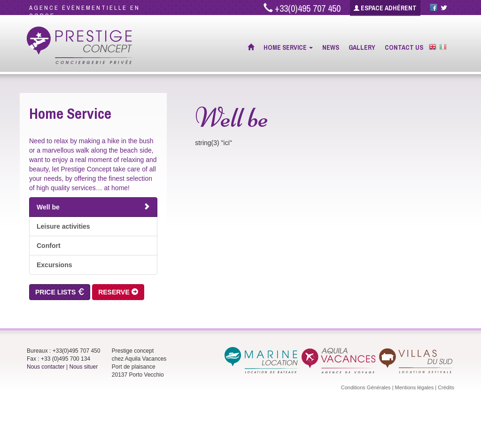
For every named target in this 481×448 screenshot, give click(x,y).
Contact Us (404, 47)
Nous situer (84, 367)
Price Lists (60, 292)
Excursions (54, 265)
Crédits (446, 387)
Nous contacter (46, 367)
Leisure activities (63, 226)
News (331, 47)
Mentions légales (415, 387)
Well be (93, 207)
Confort (49, 246)
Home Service (288, 47)
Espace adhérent (385, 8)
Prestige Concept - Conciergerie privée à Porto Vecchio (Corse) (80, 46)
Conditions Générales (366, 387)
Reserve (118, 292)
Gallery (362, 47)
